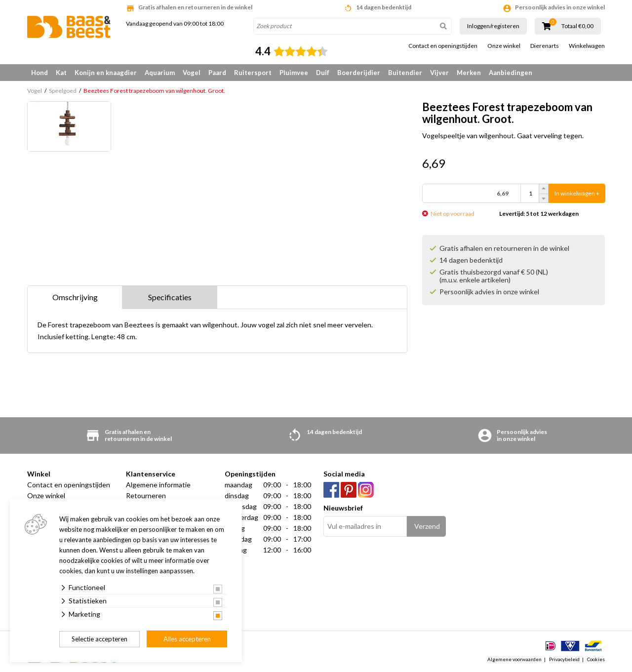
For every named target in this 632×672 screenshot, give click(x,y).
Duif (323, 73)
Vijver (439, 73)
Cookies (596, 659)
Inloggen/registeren (493, 26)
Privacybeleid (564, 659)
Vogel (192, 73)
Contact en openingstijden (443, 46)
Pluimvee (294, 73)
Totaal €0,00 (577, 26)
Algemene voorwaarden (514, 659)
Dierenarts (545, 46)
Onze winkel (504, 46)
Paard (217, 73)
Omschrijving (75, 297)
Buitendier (405, 73)
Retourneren (146, 495)
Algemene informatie (158, 485)
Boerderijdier (359, 73)
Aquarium (160, 73)
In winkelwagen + (577, 193)
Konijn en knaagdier (106, 73)
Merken (469, 73)
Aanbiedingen (511, 73)
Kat (61, 73)
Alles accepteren (187, 639)
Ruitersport (253, 73)
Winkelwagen (587, 46)
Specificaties (170, 297)
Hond (39, 73)
